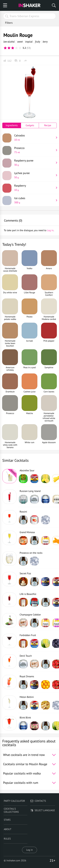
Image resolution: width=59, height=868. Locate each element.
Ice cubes (34, 200)
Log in (29, 850)
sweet (20, 42)
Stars (7, 820)
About (7, 829)
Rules (7, 839)
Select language (43, 810)
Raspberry (34, 188)
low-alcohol (9, 42)
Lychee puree (34, 175)
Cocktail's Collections (11, 810)
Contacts (38, 801)
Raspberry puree (34, 163)
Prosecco (34, 150)
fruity (38, 42)
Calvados (34, 137)
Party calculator (14, 801)
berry (45, 42)
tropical (29, 42)
